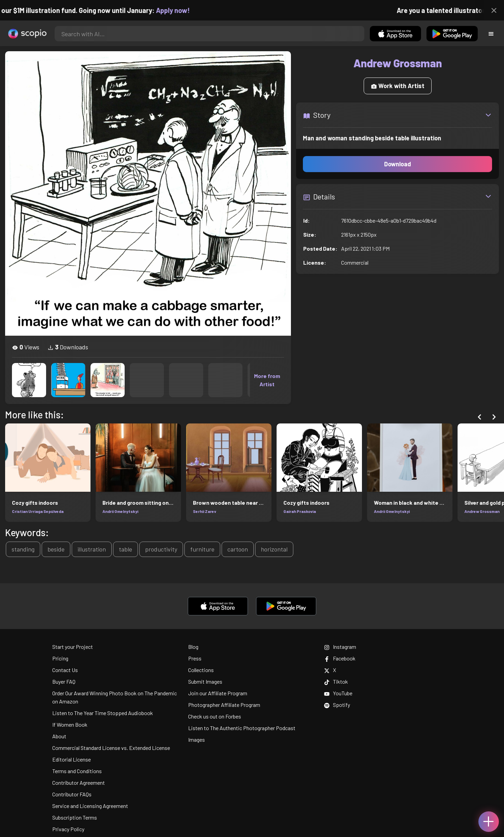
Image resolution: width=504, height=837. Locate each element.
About (59, 736)
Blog (193, 647)
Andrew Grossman (482, 511)
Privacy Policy (68, 829)
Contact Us (65, 670)
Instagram (340, 647)
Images (197, 740)
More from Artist (267, 380)
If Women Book (70, 724)
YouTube (338, 693)
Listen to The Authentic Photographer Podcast (242, 728)
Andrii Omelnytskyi (120, 511)
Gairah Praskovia (300, 511)
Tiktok (336, 681)
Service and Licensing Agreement (90, 806)
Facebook (340, 658)
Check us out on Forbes (215, 716)
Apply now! (179, 10)
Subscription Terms (75, 817)
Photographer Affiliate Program (224, 705)
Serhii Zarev (205, 511)
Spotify (337, 705)
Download (398, 164)
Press (195, 658)
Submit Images (205, 681)
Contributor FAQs (72, 794)
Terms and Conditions (77, 771)
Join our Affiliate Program (218, 693)
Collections (201, 670)
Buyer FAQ (64, 681)
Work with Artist (398, 86)
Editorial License (72, 759)
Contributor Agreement (79, 783)
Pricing (60, 658)
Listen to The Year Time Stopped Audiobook (103, 713)
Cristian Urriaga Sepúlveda (38, 511)
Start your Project (73, 647)
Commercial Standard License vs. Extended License (111, 748)
